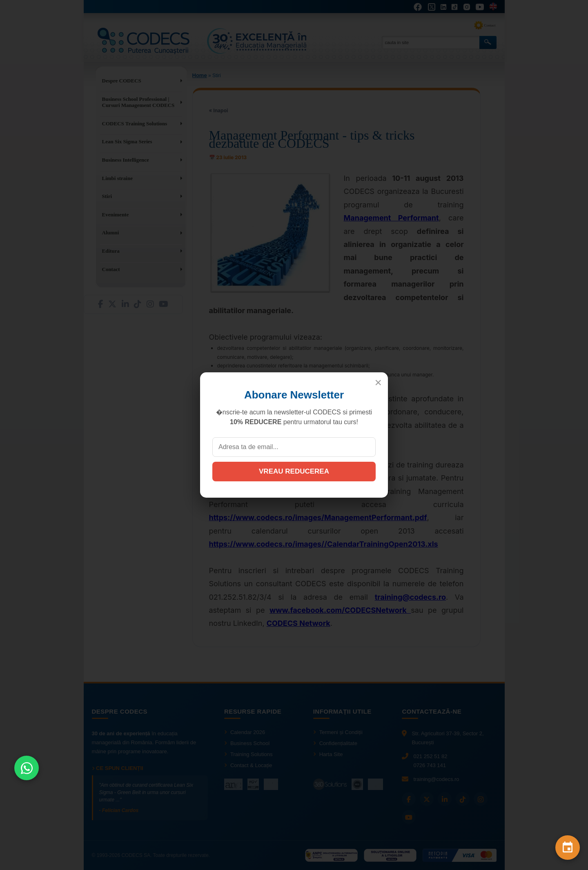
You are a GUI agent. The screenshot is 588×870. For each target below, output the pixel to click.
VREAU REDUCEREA (294, 471)
